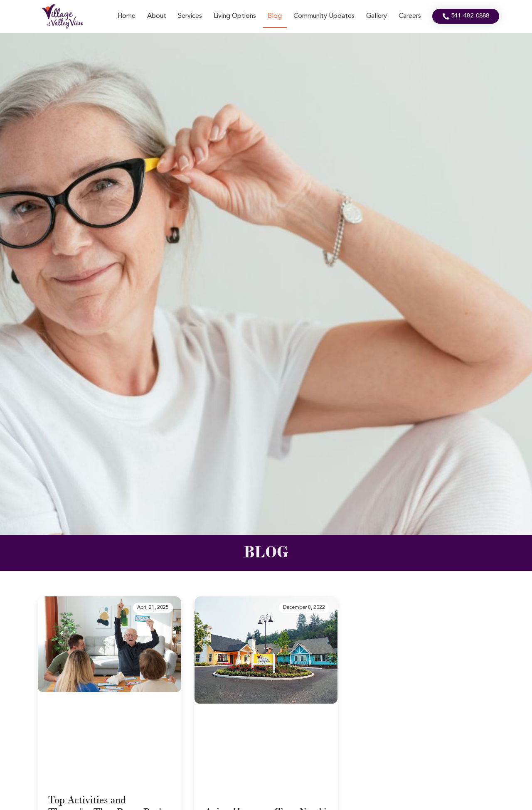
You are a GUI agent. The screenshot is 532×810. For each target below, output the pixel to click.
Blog (275, 16)
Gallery (377, 16)
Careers (410, 16)
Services (190, 16)
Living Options (235, 16)
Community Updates (324, 16)
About (157, 16)
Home (127, 16)
